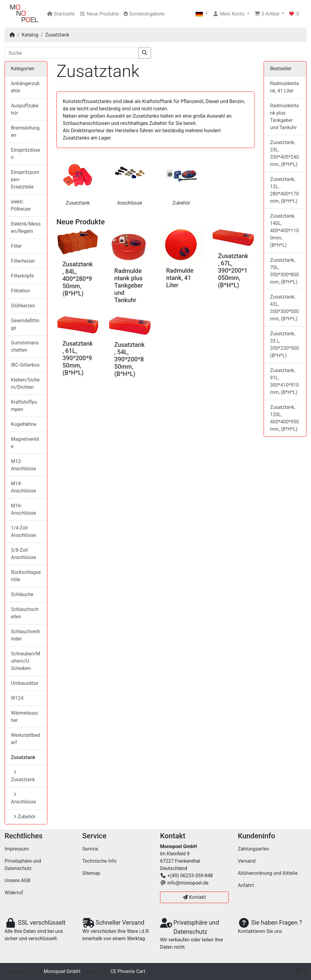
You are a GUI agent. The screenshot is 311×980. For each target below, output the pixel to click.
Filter (16, 246)
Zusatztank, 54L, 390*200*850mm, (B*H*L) (129, 359)
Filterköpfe (22, 276)
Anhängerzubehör (25, 87)
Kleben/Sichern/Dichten (25, 383)
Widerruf (14, 893)
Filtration (21, 291)
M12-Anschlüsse (23, 465)
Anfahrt (246, 885)
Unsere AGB (17, 880)
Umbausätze (24, 683)
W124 (17, 698)
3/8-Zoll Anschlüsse (23, 554)
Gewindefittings (25, 324)
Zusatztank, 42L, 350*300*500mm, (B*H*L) (284, 308)
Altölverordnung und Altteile (268, 873)
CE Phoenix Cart (128, 971)
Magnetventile (25, 443)
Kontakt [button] (194, 897)
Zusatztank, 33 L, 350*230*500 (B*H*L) (284, 345)
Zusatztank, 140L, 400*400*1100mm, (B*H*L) (284, 231)
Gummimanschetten (25, 346)
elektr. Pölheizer (21, 205)
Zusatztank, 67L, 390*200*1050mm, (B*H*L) (233, 271)
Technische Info (99, 861)
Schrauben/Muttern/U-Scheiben (26, 661)
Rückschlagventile (26, 576)
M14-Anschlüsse (23, 487)
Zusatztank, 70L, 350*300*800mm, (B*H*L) (284, 271)
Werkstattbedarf (25, 739)
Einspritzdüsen (26, 154)
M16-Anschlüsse (23, 509)
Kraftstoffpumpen (24, 406)
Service (90, 849)
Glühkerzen (23, 306)
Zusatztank (57, 35)
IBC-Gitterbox (25, 365)
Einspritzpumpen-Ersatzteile (25, 179)
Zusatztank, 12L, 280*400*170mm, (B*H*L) (284, 190)
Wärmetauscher (25, 717)
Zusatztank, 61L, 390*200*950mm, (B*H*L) (78, 358)
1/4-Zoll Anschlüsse (23, 531)
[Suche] (72, 53)
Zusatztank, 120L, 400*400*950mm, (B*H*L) (284, 418)
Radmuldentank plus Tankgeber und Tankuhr (128, 285)
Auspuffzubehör (25, 109)
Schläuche (22, 594)
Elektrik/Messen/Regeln (26, 228)
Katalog (30, 35)
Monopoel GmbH (62, 971)
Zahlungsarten (253, 849)
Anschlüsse (129, 203)
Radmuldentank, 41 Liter (180, 278)
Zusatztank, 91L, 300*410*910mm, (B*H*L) (284, 381)
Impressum (17, 849)
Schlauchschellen (25, 613)
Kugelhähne (24, 424)
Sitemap (91, 873)
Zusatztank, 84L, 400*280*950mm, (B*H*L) (78, 279)
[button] (202, 14)
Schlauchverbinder (26, 635)
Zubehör (181, 203)
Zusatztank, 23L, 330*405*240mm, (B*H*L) (284, 153)
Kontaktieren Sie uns (260, 931)
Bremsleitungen (25, 131)
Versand (247, 861)
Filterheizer (23, 261)
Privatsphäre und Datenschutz (23, 865)
